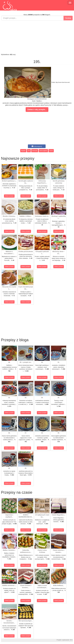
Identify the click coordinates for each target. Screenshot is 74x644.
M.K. (71, 640)
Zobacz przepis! (9, 196)
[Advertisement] (37, 37)
